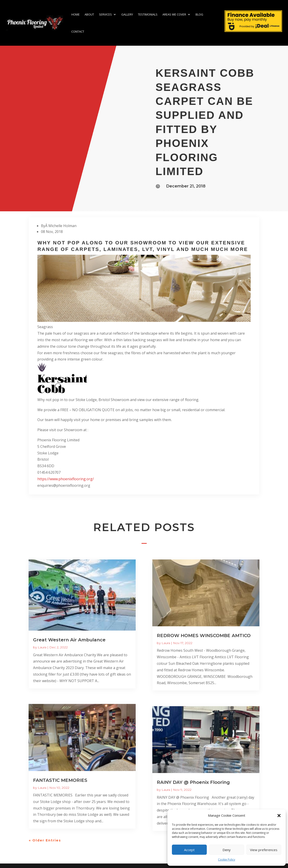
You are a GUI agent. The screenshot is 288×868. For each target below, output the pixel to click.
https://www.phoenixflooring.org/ (66, 479)
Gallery (127, 14)
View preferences (264, 850)
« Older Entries (45, 840)
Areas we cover (174, 14)
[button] (279, 816)
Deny (227, 850)
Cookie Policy (227, 860)
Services (105, 14)
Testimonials (148, 14)
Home (75, 14)
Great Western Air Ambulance (69, 640)
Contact (78, 32)
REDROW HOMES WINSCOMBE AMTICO (204, 636)
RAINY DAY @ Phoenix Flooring (193, 782)
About (89, 14)
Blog (199, 14)
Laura (42, 647)
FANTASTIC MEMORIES (60, 780)
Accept (189, 850)
